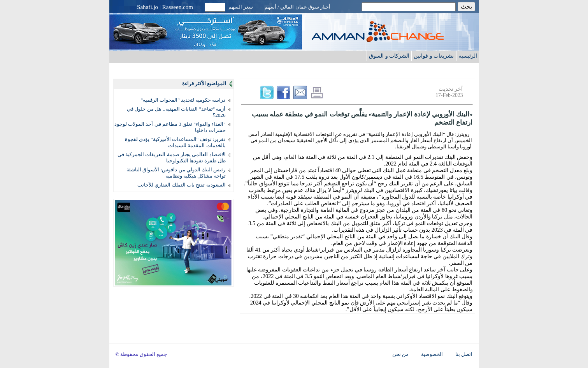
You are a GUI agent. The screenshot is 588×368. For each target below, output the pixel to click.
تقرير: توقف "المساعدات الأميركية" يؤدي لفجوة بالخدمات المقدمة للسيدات (175, 142)
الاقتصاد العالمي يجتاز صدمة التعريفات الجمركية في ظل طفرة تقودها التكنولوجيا (172, 158)
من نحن (400, 354)
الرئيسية (468, 56)
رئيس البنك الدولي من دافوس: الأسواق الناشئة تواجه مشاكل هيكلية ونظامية (176, 173)
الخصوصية (432, 354)
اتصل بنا (464, 354)
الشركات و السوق (389, 56)
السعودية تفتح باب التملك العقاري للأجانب (181, 185)
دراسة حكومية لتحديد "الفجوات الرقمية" (183, 100)
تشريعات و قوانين (434, 56)
